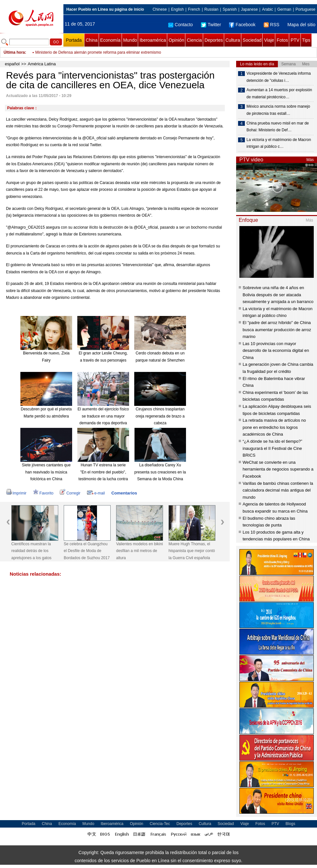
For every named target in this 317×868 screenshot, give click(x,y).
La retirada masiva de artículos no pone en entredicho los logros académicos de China (274, 427)
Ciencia (194, 40)
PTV (295, 40)
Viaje (269, 40)
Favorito (43, 493)
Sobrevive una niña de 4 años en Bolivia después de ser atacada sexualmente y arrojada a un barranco (278, 295)
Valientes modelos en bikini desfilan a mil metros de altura (140, 551)
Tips (306, 40)
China (92, 40)
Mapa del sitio (301, 25)
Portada (74, 40)
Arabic (268, 9)
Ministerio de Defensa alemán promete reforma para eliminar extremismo (98, 52)
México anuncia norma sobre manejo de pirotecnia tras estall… (278, 110)
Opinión (176, 40)
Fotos (282, 40)
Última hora (14, 52)
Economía (110, 40)
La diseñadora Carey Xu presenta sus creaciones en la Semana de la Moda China (160, 472)
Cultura (233, 40)
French (194, 9)
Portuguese (306, 9)
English (177, 9)
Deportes (214, 40)
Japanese (249, 9)
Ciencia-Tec (160, 824)
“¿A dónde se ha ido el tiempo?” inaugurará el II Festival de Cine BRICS (272, 448)
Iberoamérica (153, 40)
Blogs (290, 824)
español (12, 64)
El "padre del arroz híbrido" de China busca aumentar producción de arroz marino (277, 330)
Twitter (211, 25)
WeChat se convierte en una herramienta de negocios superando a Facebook (278, 469)
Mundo (130, 40)
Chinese (160, 9)
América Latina (42, 64)
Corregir (70, 493)
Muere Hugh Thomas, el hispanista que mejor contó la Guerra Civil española (192, 551)
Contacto (180, 25)
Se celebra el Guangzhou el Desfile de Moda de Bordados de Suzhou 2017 (87, 551)
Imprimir (16, 493)
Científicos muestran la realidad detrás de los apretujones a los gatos (31, 551)
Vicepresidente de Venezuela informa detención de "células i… (279, 77)
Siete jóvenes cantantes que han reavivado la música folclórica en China (46, 472)
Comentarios (124, 493)
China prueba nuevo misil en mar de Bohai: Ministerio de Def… (278, 127)
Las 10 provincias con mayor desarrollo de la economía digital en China (276, 351)
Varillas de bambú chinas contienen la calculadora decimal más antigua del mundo (278, 490)
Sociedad (252, 40)
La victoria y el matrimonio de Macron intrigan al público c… (279, 143)
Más (310, 160)
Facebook (242, 25)
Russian (211, 9)
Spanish (230, 9)
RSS (272, 25)
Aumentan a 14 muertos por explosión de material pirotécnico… (279, 93)
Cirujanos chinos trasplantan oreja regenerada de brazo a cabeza (160, 416)
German (284, 9)
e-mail (96, 493)
